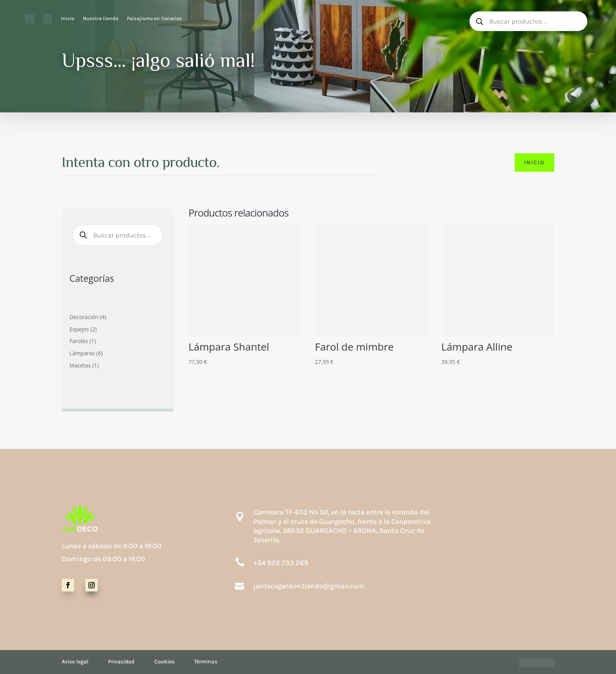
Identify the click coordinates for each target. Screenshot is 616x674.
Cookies (164, 662)
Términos (206, 662)
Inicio (68, 18)
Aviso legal (75, 662)
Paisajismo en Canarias (154, 18)
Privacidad (121, 662)
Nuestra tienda (101, 18)
